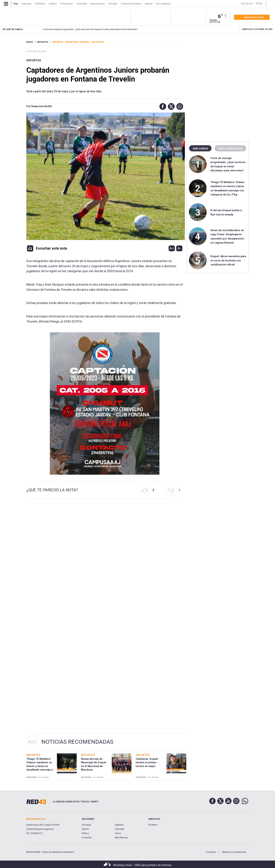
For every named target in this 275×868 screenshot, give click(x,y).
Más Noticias (121, 838)
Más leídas (200, 148)
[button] (162, 106)
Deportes (34, 60)
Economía (87, 838)
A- (179, 248)
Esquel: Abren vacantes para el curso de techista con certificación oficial (228, 260)
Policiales (120, 829)
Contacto (211, 852)
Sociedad (86, 825)
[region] (218, 63)
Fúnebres (153, 825)
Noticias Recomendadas (77, 742)
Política (85, 833)
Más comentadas (230, 148)
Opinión (85, 829)
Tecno (118, 833)
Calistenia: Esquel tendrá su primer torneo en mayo (147, 763)
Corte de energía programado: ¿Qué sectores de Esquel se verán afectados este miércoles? (83, 29)
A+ (172, 248)
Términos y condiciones (234, 852)
